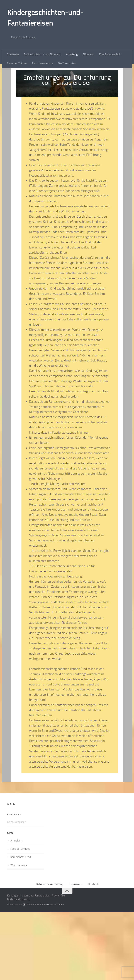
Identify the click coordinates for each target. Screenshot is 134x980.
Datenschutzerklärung (49, 952)
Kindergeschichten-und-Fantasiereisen (45, 18)
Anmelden (16, 908)
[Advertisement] (67, 95)
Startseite (13, 54)
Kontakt (93, 952)
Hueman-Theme (55, 972)
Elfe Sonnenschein (110, 54)
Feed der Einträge (20, 917)
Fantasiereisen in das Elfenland (42, 54)
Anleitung (72, 54)
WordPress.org (19, 933)
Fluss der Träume (17, 63)
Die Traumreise (67, 63)
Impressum (75, 952)
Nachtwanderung (43, 63)
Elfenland (88, 54)
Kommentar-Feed (21, 925)
